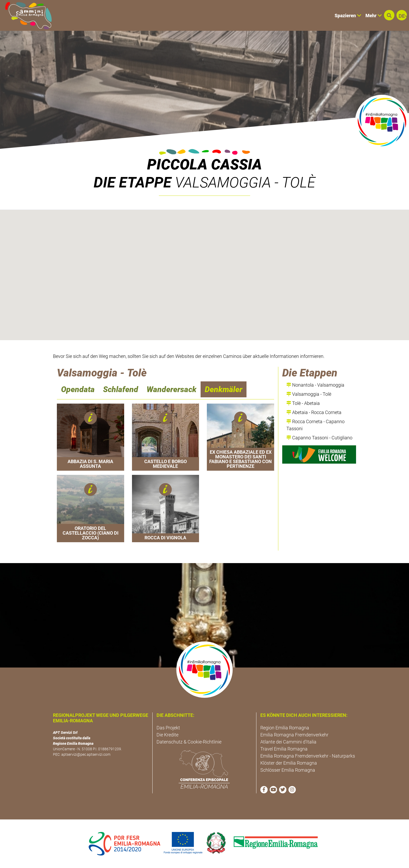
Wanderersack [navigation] (172, 389)
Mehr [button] (374, 16)
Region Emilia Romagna (285, 728)
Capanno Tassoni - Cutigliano (319, 438)
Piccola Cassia (204, 164)
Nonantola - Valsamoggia (315, 385)
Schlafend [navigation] (121, 389)
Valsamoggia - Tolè (309, 394)
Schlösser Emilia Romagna (288, 770)
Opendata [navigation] (78, 389)
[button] (389, 15)
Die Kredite (167, 735)
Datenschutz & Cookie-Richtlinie (189, 742)
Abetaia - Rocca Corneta (314, 412)
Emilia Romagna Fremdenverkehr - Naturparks (308, 756)
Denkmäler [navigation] (224, 389)
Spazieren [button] (348, 16)
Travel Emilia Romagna (284, 749)
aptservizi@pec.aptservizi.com (86, 754)
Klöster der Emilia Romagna (289, 763)
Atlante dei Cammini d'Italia (288, 742)
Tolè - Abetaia (303, 403)
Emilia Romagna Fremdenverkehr (294, 735)
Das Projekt (168, 728)
